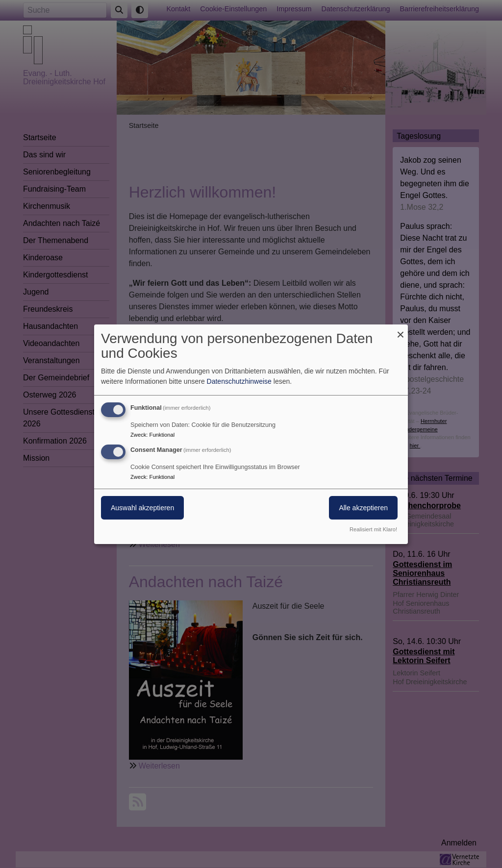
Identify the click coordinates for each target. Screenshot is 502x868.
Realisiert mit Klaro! (373, 529)
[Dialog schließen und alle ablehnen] (401, 330)
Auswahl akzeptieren (142, 508)
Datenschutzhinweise (239, 381)
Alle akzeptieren (363, 508)
